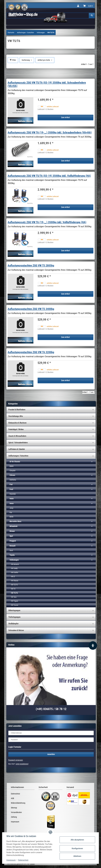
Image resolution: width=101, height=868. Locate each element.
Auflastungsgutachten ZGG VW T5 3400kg (31, 309)
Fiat (11, 484)
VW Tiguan (14, 601)
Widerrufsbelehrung (18, 803)
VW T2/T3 (14, 585)
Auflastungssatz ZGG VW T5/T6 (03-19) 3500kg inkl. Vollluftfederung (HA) (49, 176)
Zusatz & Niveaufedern (17, 436)
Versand (32, 864)
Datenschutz (15, 794)
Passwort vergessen (16, 760)
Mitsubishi (14, 526)
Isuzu (12, 499)
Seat (11, 550)
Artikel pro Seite (44, 60)
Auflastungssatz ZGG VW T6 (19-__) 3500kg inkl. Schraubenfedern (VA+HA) (50, 132)
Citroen (12, 475)
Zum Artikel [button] (65, 117)
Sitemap (14, 808)
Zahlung (14, 817)
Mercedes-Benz (15, 521)
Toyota (12, 555)
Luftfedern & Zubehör (17, 449)
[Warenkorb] (88, 6)
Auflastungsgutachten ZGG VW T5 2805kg (31, 265)
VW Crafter (15, 572)
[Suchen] (92, 16)
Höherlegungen (14, 610)
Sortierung (26, 60)
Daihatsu (13, 480)
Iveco (12, 503)
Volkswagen (14, 560)
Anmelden (51, 754)
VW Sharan (15, 581)
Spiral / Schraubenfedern (18, 443)
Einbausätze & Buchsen (17, 423)
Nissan (12, 531)
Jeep (11, 508)
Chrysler (13, 471)
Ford (11, 489)
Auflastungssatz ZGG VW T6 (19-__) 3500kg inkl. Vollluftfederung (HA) (47, 222)
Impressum (15, 822)
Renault (12, 546)
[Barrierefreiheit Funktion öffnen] (93, 646)
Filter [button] (13, 60)
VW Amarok (15, 564)
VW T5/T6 (14, 593)
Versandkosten (16, 812)
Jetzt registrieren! (22, 764)
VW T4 (13, 589)
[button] (78, 6)
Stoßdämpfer (13, 624)
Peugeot (13, 541)
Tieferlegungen (14, 617)
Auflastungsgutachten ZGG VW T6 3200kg (31, 352)
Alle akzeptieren (77, 840)
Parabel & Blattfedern (17, 410)
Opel (11, 536)
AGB (12, 798)
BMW (12, 466)
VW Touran (15, 605)
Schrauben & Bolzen (16, 630)
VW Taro (14, 597)
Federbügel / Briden (16, 429)
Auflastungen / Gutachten (18, 456)
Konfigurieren (77, 848)
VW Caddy (14, 568)
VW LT (13, 577)
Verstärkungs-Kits (16, 416)
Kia (11, 512)
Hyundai (13, 494)
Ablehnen (77, 856)
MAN (11, 517)
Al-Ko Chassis (15, 462)
